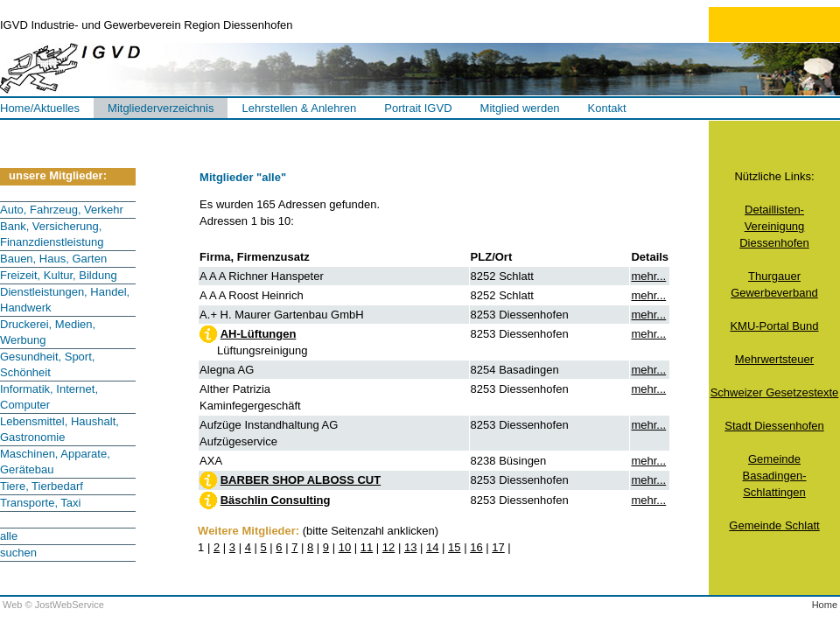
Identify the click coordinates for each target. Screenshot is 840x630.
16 (476, 547)
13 (410, 547)
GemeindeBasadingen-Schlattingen (774, 476)
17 (498, 547)
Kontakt (607, 108)
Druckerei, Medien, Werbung (48, 332)
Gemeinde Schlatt (774, 525)
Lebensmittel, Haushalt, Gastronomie (59, 429)
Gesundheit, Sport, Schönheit (47, 364)
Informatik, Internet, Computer (49, 397)
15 (454, 547)
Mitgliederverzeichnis (161, 108)
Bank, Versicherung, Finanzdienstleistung (52, 234)
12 (388, 547)
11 (367, 547)
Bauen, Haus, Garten (53, 259)
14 (432, 547)
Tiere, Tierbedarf (42, 486)
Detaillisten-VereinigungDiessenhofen (774, 226)
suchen (18, 553)
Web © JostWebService (53, 605)
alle (9, 536)
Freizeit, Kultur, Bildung (59, 275)
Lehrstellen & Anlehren (299, 108)
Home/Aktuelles (40, 108)
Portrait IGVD (418, 108)
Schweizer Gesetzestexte (775, 392)
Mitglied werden (520, 108)
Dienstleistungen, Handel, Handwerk (65, 300)
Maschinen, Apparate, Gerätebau (55, 462)
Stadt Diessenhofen (774, 426)
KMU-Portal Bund (774, 326)
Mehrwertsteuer (774, 359)
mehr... (648, 276)
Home (825, 605)
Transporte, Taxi (41, 503)
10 (345, 547)
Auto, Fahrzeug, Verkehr (62, 210)
